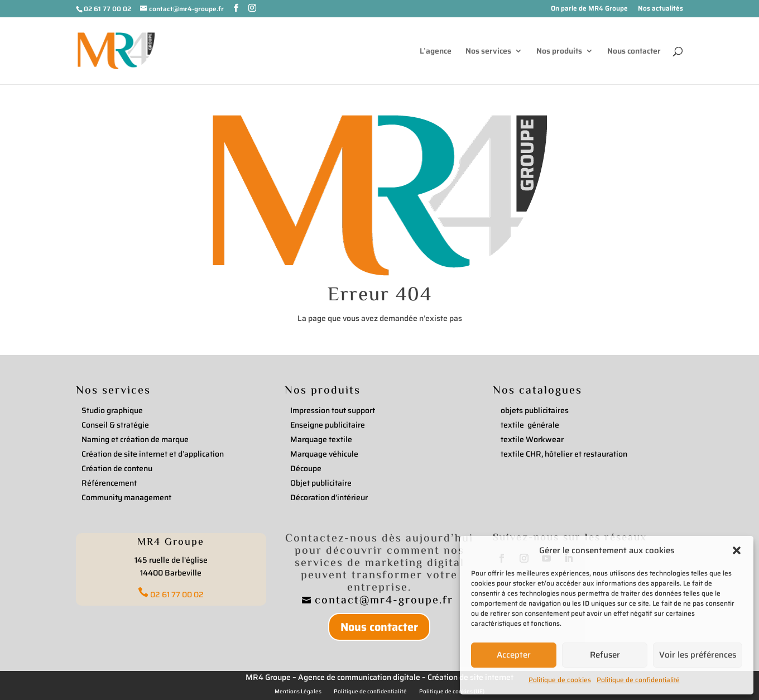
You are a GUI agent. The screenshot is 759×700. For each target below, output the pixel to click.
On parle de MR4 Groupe (589, 9)
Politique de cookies (560, 680)
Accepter (514, 655)
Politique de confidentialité (638, 680)
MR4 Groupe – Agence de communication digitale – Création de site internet (379, 677)
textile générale (530, 425)
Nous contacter (634, 52)
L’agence (436, 52)
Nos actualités (660, 9)
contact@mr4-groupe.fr (386, 601)
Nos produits (559, 52)
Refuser (605, 655)
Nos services (488, 52)
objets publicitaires (535, 410)
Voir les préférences (698, 655)
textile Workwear (532, 439)
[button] (737, 550)
